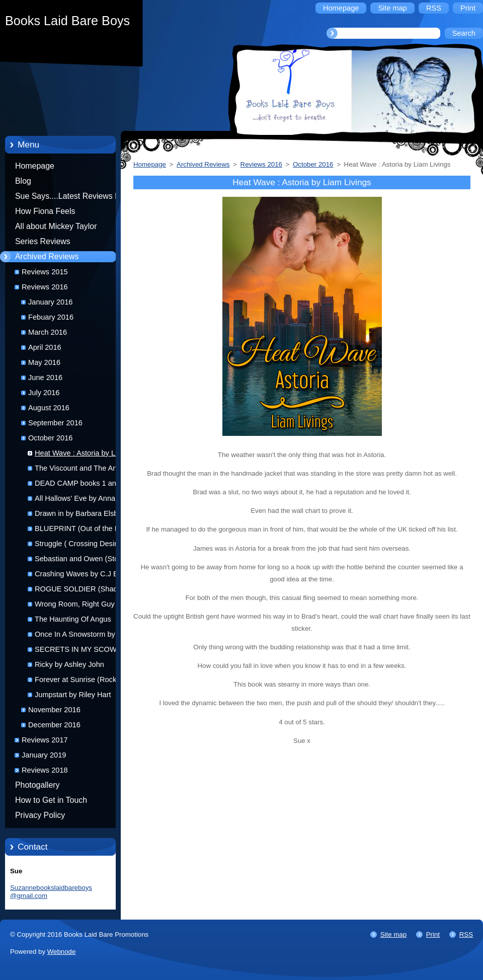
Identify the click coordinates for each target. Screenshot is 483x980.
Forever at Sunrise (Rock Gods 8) (85, 681)
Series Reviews (43, 241)
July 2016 (44, 393)
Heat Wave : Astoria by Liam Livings (81, 455)
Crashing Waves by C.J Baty (81, 574)
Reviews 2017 (45, 740)
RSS (466, 934)
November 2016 (54, 710)
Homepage (35, 166)
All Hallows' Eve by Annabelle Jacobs (83, 500)
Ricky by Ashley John (69, 664)
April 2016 (45, 347)
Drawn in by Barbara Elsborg (82, 513)
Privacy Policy (40, 815)
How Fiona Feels (45, 211)
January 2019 (44, 755)
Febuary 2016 (51, 317)
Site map (393, 934)
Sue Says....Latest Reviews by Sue (69, 198)
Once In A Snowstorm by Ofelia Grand (86, 636)
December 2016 (54, 725)
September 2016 (55, 423)
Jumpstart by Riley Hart (73, 695)
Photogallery (37, 785)
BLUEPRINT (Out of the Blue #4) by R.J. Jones (82, 530)
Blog (23, 181)
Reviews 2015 (45, 272)
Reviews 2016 (45, 287)
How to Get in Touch (51, 800)
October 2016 (50, 438)
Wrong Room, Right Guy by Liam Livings (79, 606)
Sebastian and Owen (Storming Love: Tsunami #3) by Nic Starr (86, 560)
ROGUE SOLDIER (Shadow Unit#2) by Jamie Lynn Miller (81, 591)
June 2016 (45, 378)
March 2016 (48, 332)
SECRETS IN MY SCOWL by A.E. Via (83, 651)
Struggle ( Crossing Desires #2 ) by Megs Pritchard (85, 545)
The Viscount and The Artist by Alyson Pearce (85, 470)
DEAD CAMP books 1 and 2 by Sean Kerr (86, 485)
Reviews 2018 (45, 770)
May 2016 (44, 362)
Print (433, 934)
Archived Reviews (47, 256)
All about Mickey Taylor (56, 226)
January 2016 (50, 302)
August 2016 (49, 408)
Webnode (62, 952)
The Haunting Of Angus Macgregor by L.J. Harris (75, 621)
